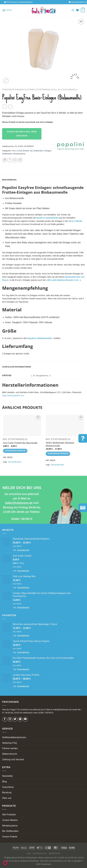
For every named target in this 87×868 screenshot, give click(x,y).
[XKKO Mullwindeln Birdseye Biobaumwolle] (65, 425)
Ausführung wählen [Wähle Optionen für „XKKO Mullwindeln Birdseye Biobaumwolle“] (58, 454)
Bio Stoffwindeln (37, 151)
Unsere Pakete (10, 837)
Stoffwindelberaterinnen (14, 737)
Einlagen (48, 151)
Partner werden (10, 748)
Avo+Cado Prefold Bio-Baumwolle (20, 443)
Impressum (54, 853)
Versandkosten (14, 462)
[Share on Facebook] (10, 160)
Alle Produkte (9, 815)
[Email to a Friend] (15, 160)
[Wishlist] (77, 10)
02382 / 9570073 (22, 519)
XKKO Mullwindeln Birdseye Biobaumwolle (60, 444)
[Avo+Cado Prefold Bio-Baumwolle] (22, 425)
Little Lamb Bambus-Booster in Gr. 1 (63, 280)
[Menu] (7, 10)
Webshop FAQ (10, 743)
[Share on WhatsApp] (5, 160)
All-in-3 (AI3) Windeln (65, 90)
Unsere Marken (10, 820)
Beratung (7, 792)
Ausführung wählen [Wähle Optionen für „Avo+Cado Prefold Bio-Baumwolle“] (15, 451)
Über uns (7, 798)
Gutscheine (8, 787)
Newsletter (8, 776)
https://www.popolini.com (13, 395)
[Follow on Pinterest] (20, 719)
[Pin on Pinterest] (20, 160)
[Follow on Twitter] (15, 719)
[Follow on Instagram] (10, 719)
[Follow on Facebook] (5, 719)
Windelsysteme (25, 90)
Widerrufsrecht (10, 754)
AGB (29, 853)
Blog (4, 782)
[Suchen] (73, 10)
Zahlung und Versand (13, 759)
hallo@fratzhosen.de (19, 503)
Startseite (8, 90)
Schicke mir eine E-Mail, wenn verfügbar (22, 134)
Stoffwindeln (44, 90)
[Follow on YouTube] (25, 719)
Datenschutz (40, 853)
